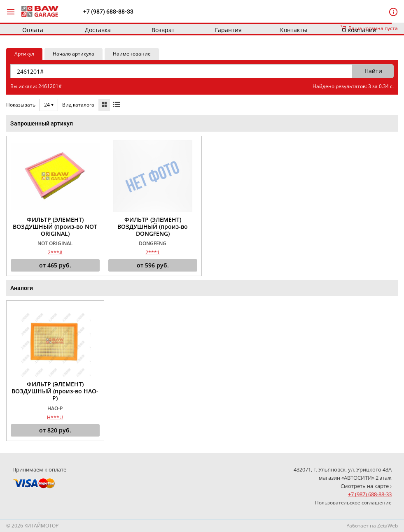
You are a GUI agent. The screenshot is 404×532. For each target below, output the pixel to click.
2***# (55, 252)
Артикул (24, 54)
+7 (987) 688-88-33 (108, 12)
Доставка (98, 30)
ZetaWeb (388, 526)
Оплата (33, 30)
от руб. (55, 265)
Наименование (132, 54)
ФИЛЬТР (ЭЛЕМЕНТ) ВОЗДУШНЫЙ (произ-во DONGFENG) (153, 227)
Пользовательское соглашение (353, 503)
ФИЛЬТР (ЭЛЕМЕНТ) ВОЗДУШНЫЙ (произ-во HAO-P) (55, 391)
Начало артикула (74, 54)
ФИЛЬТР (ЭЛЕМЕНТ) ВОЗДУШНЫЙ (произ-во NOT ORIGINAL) (55, 227)
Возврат (163, 30)
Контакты (294, 30)
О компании (359, 30)
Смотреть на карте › (366, 486)
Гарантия (228, 30)
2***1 (153, 252)
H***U (55, 417)
